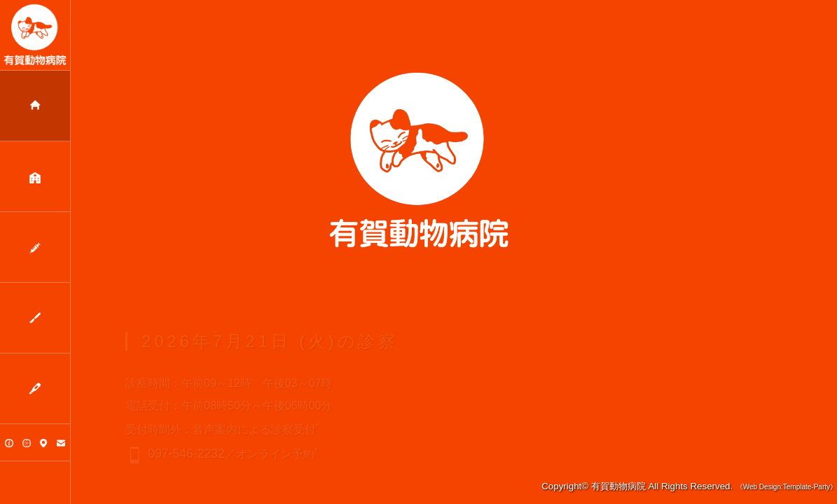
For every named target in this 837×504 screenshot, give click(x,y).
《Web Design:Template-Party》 (787, 487)
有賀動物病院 (618, 486)
